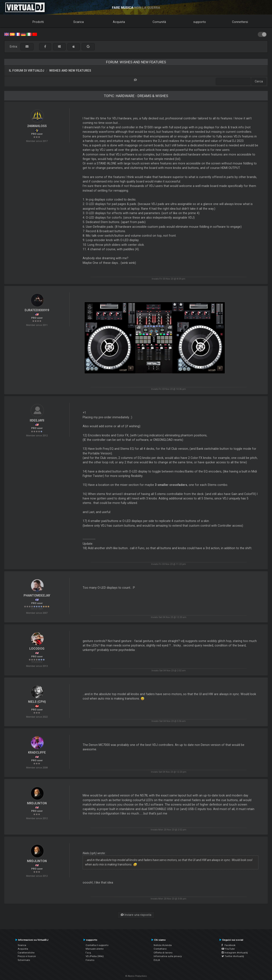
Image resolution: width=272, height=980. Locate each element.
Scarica (79, 22)
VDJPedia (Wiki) (95, 956)
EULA (157, 960)
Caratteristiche (26, 953)
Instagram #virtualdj (235, 953)
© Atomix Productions (136, 976)
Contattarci (160, 949)
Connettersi (240, 22)
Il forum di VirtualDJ (27, 71)
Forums (90, 960)
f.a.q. (89, 953)
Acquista (119, 22)
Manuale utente (95, 949)
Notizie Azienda (163, 945)
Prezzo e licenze (27, 956)
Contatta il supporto (97, 945)
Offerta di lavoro (163, 953)
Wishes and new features (70, 71)
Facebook (229, 945)
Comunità (159, 22)
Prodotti (38, 22)
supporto (200, 22)
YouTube (228, 949)
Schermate (24, 960)
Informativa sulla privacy (168, 956)
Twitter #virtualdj (233, 956)
